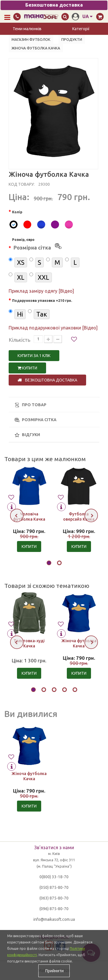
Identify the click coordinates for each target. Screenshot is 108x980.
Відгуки (27, 435)
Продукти (72, 39)
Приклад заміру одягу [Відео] (41, 291)
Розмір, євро (37, 245)
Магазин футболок (31, 39)
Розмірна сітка (36, 420)
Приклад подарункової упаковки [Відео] (53, 328)
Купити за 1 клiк (34, 356)
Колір (17, 212)
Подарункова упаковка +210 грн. (42, 301)
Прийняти (54, 971)
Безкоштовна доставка (47, 380)
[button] (49, 564)
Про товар (31, 405)
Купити (27, 368)
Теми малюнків (27, 29)
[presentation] (17, 516)
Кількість (19, 340)
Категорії (81, 29)
